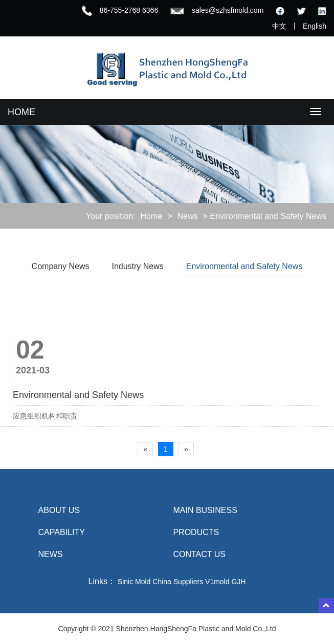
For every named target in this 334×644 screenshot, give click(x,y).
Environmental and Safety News (244, 266)
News (188, 216)
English (315, 26)
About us (59, 510)
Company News (61, 266)
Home (151, 216)
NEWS (51, 554)
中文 (279, 26)
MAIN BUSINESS (205, 510)
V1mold (217, 582)
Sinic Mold (134, 582)
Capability (62, 532)
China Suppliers (178, 582)
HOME (21, 112)
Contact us (199, 554)
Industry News (137, 266)
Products (196, 532)
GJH (238, 582)
